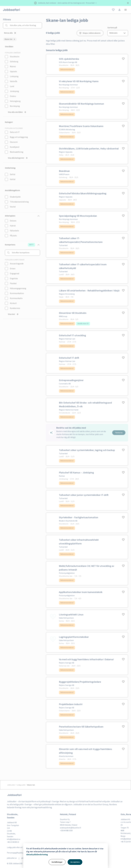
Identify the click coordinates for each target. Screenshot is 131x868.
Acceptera (75, 862)
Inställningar (57, 862)
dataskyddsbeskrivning (37, 855)
